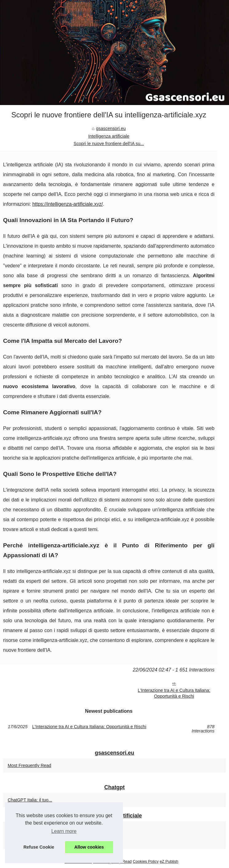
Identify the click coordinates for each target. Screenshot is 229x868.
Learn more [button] (64, 831)
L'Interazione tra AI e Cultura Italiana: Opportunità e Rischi (174, 693)
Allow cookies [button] (89, 847)
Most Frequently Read (30, 765)
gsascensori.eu (111, 128)
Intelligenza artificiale (109, 136)
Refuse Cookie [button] (39, 847)
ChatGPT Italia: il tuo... (30, 800)
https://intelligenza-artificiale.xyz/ (67, 204)
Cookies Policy (146, 861)
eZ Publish (169, 861)
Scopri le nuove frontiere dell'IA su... (109, 144)
